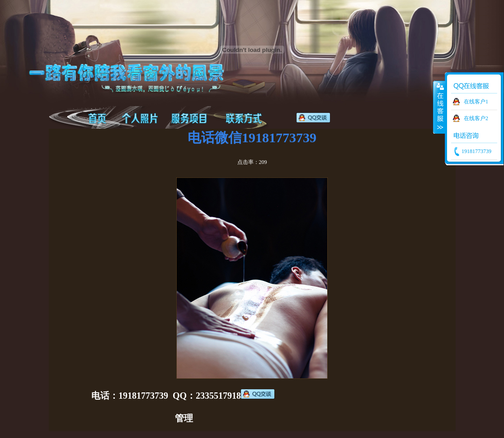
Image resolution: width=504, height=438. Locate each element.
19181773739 (476, 151)
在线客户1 (476, 102)
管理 (184, 418)
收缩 (439, 107)
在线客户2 (476, 118)
